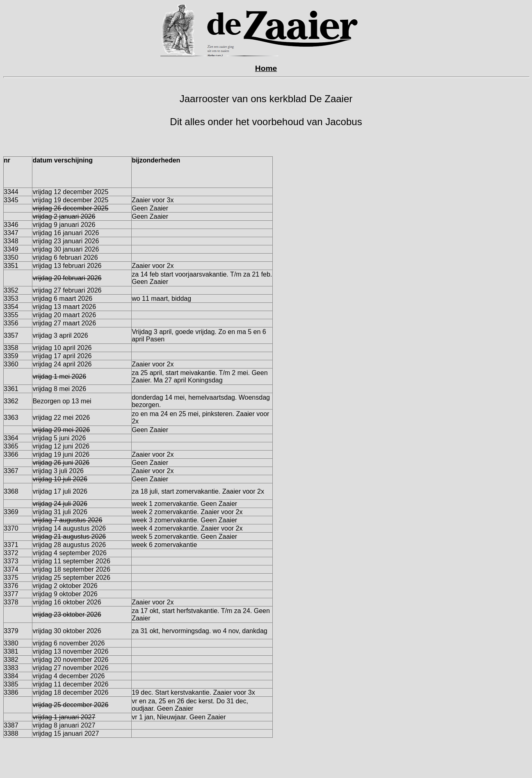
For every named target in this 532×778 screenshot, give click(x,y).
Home (266, 68)
